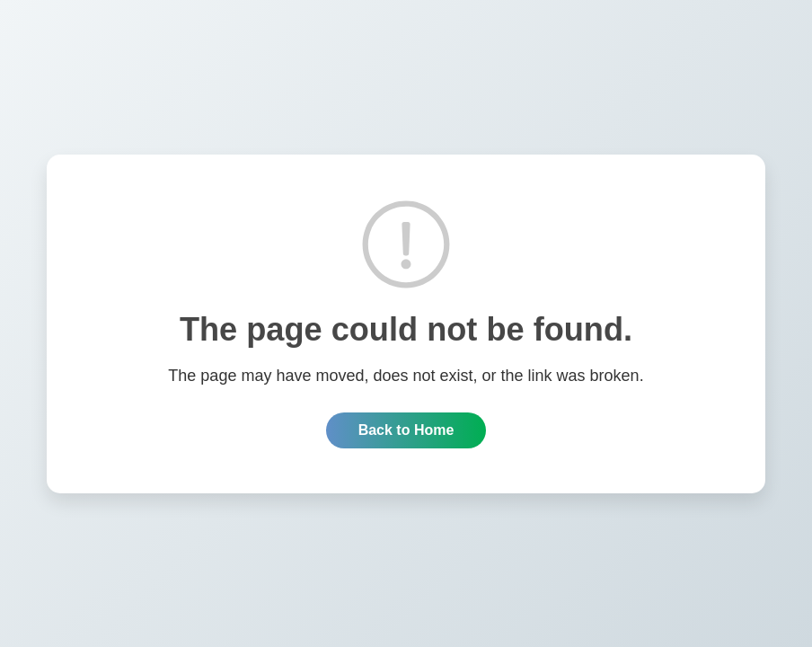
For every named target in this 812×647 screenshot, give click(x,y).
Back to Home (406, 430)
